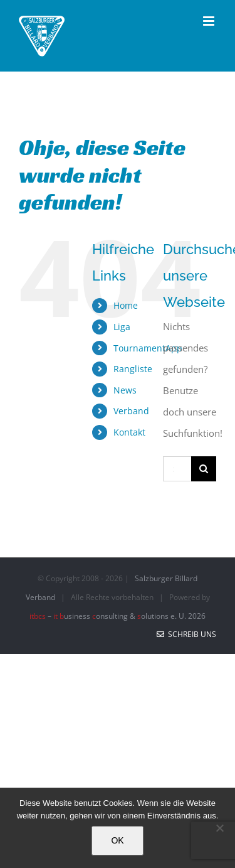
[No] (219, 828)
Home (126, 305)
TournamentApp (148, 348)
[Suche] (204, 469)
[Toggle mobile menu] (210, 21)
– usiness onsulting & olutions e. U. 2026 (118, 616)
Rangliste (133, 369)
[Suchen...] (177, 469)
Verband (131, 411)
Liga (122, 327)
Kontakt (129, 432)
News (125, 390)
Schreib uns (186, 634)
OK (117, 840)
